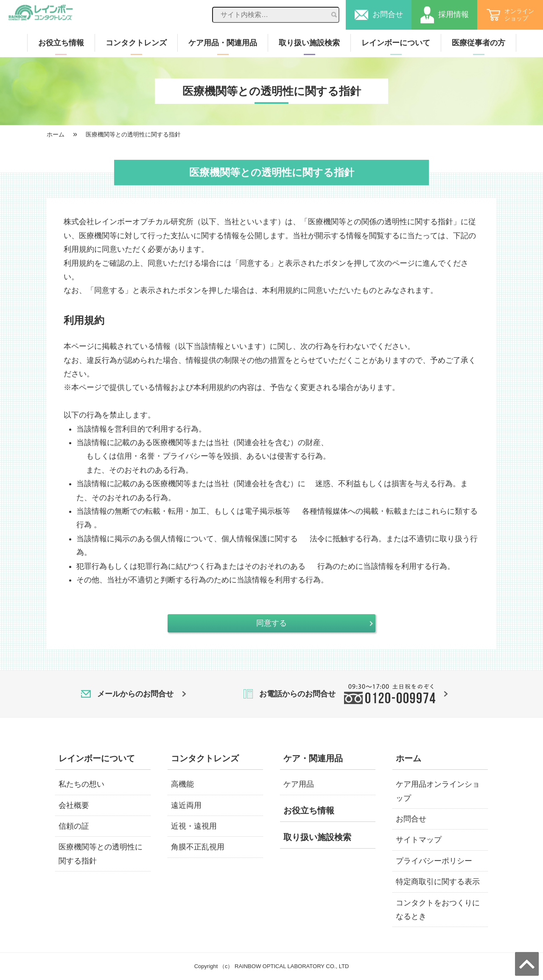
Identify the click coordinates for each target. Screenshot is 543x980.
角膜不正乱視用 (198, 847)
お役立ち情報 (61, 43)
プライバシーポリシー (434, 861)
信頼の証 (74, 826)
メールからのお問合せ (134, 694)
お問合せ (379, 15)
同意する (271, 623)
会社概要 (74, 805)
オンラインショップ (510, 15)
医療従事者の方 (479, 43)
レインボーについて (396, 43)
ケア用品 (299, 784)
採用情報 (445, 15)
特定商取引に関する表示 (438, 882)
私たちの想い (81, 784)
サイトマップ (419, 840)
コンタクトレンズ (136, 43)
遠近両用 (186, 805)
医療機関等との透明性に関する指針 (133, 134)
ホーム (56, 134)
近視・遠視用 (194, 826)
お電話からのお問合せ (346, 694)
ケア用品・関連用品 (223, 43)
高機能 (182, 784)
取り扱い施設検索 (309, 43)
